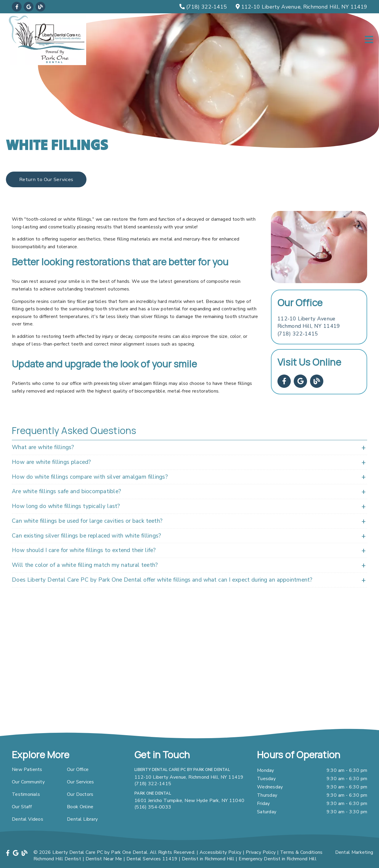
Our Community (28, 782)
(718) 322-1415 (298, 334)
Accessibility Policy (221, 852)
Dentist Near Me (104, 859)
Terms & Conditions (301, 852)
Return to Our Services (46, 179)
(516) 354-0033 (153, 807)
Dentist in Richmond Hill (208, 859)
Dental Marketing (354, 852)
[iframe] (189, 669)
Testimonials (26, 794)
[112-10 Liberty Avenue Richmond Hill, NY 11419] (309, 323)
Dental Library (82, 819)
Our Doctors (80, 794)
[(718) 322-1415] (203, 7)
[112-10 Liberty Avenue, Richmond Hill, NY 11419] (301, 7)
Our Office (78, 769)
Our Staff (22, 807)
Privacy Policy (261, 852)
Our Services (81, 782)
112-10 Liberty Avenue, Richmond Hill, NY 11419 (189, 777)
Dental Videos (28, 819)
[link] (17, 7)
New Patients (27, 769)
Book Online (80, 807)
